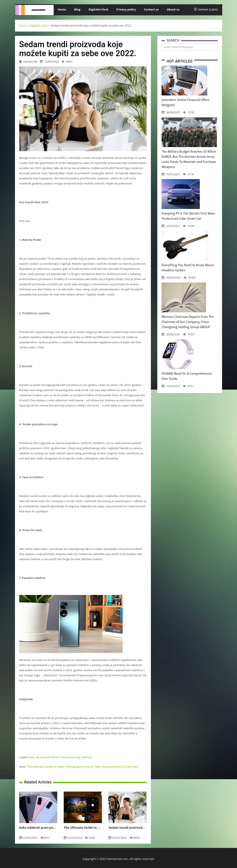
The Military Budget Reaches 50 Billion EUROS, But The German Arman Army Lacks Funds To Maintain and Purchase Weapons (189, 159)
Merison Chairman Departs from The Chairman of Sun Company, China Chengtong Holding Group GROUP (188, 322)
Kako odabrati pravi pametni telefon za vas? (38, 828)
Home (62, 9)
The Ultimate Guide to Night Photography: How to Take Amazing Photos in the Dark (83, 767)
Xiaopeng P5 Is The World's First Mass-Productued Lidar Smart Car (189, 216)
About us (173, 9)
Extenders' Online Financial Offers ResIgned (185, 103)
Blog (77, 9)
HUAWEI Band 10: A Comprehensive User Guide (187, 376)
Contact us (151, 9)
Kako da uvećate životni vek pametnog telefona (60, 757)
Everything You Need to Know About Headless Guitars (188, 268)
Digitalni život (99, 9)
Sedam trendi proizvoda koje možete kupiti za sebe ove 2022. (127, 828)
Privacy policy (126, 9)
